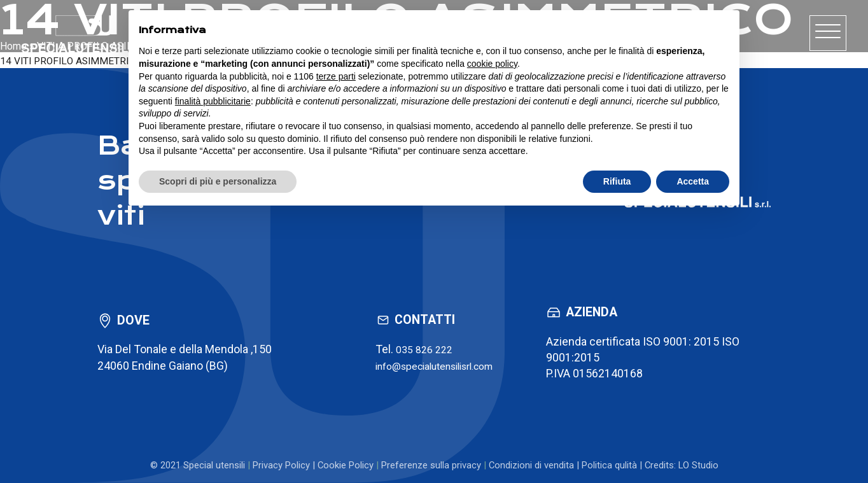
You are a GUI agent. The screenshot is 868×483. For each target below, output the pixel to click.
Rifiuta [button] (617, 181)
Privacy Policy (281, 465)
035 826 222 (416, 349)
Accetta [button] (693, 181)
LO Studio (698, 465)
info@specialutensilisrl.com (434, 365)
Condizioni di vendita (531, 465)
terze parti (336, 76)
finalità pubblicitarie (213, 101)
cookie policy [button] (492, 64)
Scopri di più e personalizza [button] (218, 181)
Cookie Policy (346, 465)
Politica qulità (609, 465)
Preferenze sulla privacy (431, 465)
